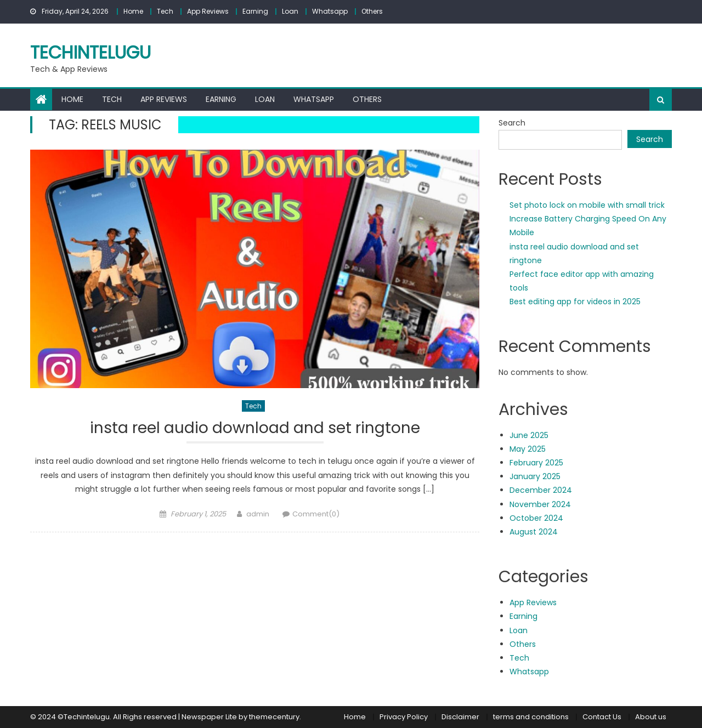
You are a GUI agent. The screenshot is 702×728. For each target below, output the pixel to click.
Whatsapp (330, 11)
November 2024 (540, 504)
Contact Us (602, 717)
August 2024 (534, 532)
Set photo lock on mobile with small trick (587, 205)
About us (651, 717)
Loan (290, 11)
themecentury (274, 717)
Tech (165, 11)
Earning (255, 11)
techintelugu (90, 52)
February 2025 (536, 463)
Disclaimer (460, 717)
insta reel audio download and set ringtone (255, 428)
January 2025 (535, 476)
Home (133, 11)
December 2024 (541, 490)
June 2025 (529, 435)
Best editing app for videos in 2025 (575, 302)
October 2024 (536, 518)
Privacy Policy (404, 717)
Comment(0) (316, 514)
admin (258, 514)
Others (372, 11)
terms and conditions (531, 717)
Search (512, 123)
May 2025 (528, 449)
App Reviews (208, 11)
